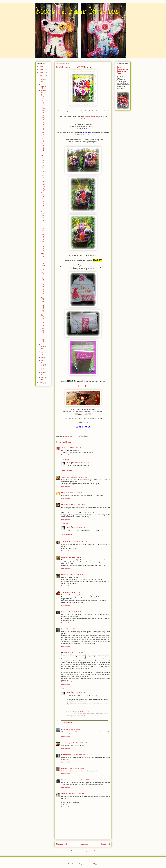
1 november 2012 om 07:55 (81, 780)
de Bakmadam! (66, 755)
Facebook (87, 117)
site (68, 117)
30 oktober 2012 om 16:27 (74, 629)
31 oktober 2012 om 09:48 (76, 768)
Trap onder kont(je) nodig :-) (43, 305)
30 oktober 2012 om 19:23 (81, 693)
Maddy (63, 629)
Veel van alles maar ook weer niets (43, 240)
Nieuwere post (62, 844)
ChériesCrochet (66, 477)
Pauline (64, 575)
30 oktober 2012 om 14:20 (80, 477)
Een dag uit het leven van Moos (43, 164)
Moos (68, 463)
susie (63, 557)
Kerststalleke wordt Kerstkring (43, 201)
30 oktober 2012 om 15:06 (79, 542)
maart (43, 368)
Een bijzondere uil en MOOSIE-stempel (43, 118)
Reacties (66, 459)
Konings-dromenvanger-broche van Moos (123, 70)
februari (44, 373)
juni (42, 360)
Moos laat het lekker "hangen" (43, 183)
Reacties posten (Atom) (88, 851)
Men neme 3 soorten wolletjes (43, 261)
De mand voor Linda (43, 320)
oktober (44, 91)
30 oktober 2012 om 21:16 (72, 729)
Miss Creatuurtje (67, 780)
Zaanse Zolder (66, 542)
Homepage (84, 844)
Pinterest (95, 117)
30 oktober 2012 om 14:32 (76, 493)
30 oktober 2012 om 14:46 (77, 504)
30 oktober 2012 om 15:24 (73, 557)
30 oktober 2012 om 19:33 (81, 711)
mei (43, 365)
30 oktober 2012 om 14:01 (73, 447)
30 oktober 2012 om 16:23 (73, 612)
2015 (41, 67)
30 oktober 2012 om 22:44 (81, 743)
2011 (41, 383)
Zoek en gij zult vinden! (43, 335)
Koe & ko (64, 493)
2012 (41, 75)
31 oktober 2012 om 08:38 (80, 755)
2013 (41, 72)
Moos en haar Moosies (77, 11)
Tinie (63, 592)
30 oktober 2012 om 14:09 (81, 463)
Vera (63, 612)
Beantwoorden (66, 455)
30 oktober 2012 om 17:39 (76, 652)
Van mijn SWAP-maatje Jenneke (43, 283)
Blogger (96, 864)
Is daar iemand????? (43, 219)
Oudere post (105, 844)
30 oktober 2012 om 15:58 (73, 592)
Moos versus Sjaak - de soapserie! (43, 142)
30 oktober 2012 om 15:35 (75, 575)
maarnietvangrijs (67, 743)
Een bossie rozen (43, 99)
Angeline (64, 794)
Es (62, 729)
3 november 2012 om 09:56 (76, 794)
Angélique (65, 504)
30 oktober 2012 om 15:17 (81, 527)
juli (42, 357)
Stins (63, 447)
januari (43, 377)
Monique (64, 768)
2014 (41, 70)
